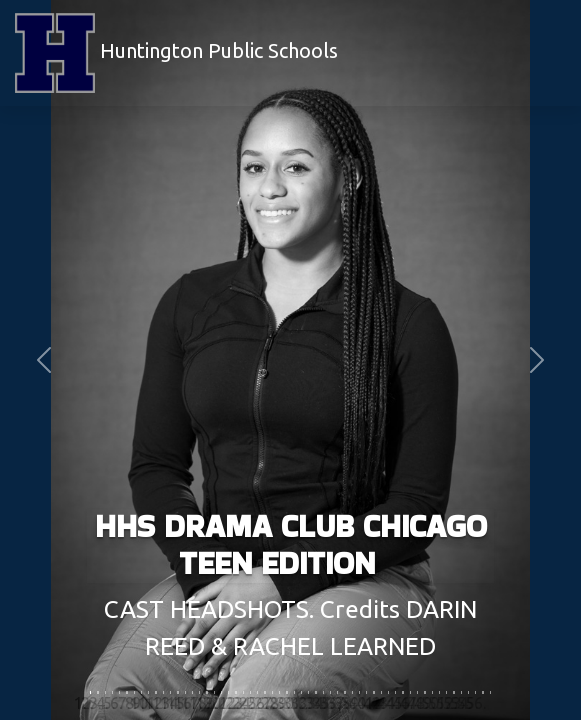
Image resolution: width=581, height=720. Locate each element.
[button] (43, 360)
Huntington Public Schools (176, 53)
